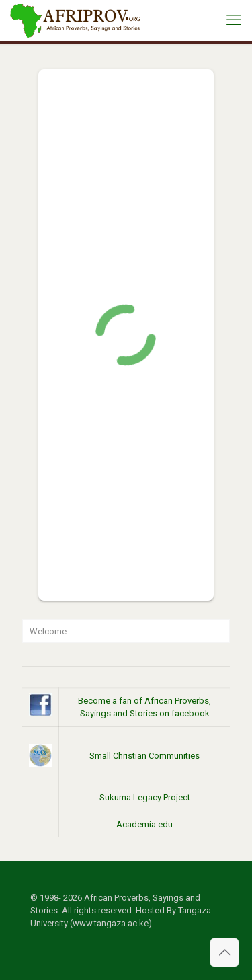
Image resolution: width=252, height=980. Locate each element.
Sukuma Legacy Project (145, 797)
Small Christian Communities (144, 756)
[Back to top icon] (224, 952)
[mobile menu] (234, 20)
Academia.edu (144, 824)
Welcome (48, 631)
